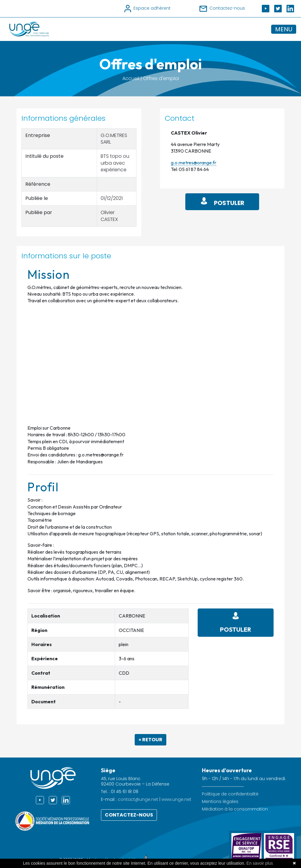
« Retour (150, 740)
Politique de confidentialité (230, 794)
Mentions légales (220, 802)
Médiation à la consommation (235, 809)
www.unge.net (176, 799)
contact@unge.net (138, 799)
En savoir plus (260, 863)
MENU (284, 29)
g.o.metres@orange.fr (194, 163)
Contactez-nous (129, 815)
